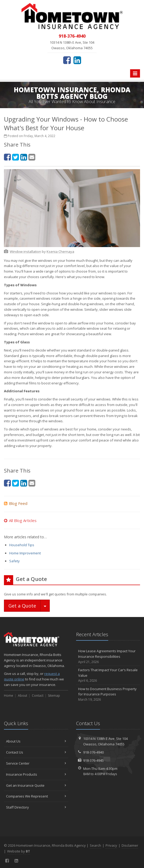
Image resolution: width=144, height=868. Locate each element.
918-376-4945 (93, 760)
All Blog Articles (20, 520)
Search (95, 845)
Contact (38, 696)
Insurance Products (36, 774)
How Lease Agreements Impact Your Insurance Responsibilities (108, 656)
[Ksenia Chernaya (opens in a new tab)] (60, 252)
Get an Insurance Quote (36, 785)
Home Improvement (25, 553)
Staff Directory (36, 807)
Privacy (111, 845)
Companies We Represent (36, 796)
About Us (36, 741)
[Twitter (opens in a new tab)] (16, 157)
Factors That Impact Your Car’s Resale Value (108, 675)
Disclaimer (130, 845)
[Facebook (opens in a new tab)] (67, 60)
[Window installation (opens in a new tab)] (25, 252)
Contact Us (36, 752)
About (23, 696)
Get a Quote (22, 606)
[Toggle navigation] (135, 73)
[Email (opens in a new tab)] (32, 157)
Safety (14, 561)
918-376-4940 (93, 752)
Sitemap (54, 696)
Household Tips (22, 545)
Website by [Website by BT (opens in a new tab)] (19, 851)
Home (9, 696)
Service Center (36, 763)
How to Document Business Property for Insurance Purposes (108, 694)
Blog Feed (16, 503)
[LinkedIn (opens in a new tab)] (77, 60)
